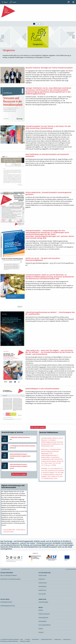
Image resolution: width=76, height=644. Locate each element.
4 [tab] (42, 24)
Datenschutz (67, 639)
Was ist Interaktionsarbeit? (9, 575)
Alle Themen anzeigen (38, 427)
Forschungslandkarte (45, 625)
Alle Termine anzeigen (19, 474)
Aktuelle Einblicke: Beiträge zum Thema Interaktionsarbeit (49, 68)
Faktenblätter (42, 587)
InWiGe (41, 610)
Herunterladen (13, 531)
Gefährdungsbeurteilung (8, 606)
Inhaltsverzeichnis (47, 639)
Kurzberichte (42, 590)
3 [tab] (39, 24)
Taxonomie (42, 579)
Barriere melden (25, 641)
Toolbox (41, 629)
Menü (5, 2)
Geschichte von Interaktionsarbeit (11, 579)
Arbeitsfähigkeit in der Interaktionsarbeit (42, 389)
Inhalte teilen (7, 569)
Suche (13, 2)
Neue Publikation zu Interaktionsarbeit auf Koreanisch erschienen (47, 155)
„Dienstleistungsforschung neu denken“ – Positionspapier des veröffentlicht (50, 313)
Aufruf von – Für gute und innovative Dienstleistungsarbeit (43, 259)
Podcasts (41, 632)
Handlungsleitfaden (6, 602)
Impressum (58, 639)
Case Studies (42, 594)
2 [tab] (37, 24)
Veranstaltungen (43, 602)
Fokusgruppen (42, 621)
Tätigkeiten (9, 50)
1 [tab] (34, 24)
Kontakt (28, 639)
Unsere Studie (43, 575)
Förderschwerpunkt (44, 614)
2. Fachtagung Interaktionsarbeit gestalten (23, 446)
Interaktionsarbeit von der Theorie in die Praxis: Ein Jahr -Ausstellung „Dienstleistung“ (48, 127)
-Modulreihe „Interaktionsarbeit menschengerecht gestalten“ (48, 193)
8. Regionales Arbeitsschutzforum (20, 437)
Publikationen (43, 583)
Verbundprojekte (43, 618)
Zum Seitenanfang (71, 569)
